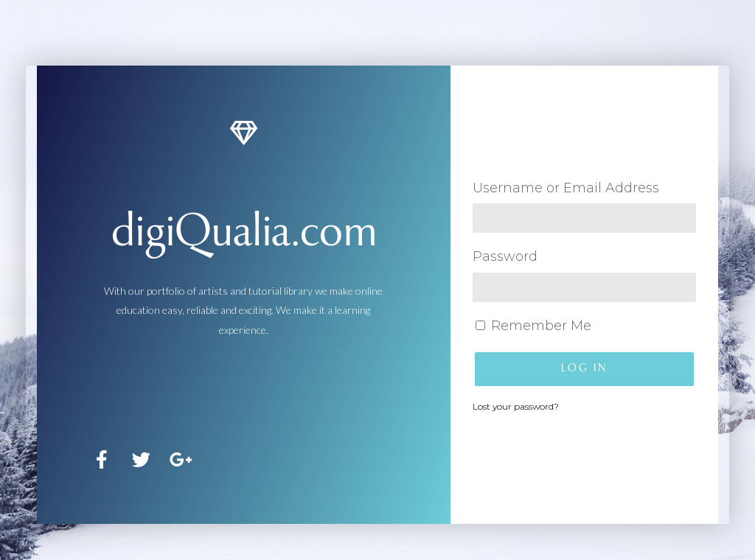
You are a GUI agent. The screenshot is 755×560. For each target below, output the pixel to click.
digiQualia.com (243, 235)
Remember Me (533, 326)
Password (505, 256)
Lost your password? (516, 406)
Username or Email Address (566, 188)
